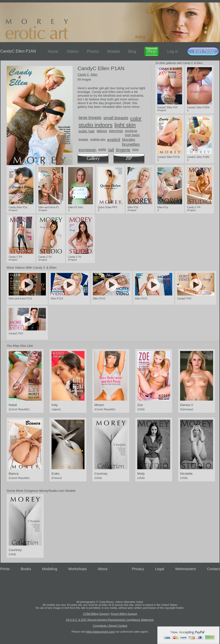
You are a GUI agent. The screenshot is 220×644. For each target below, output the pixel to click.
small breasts (116, 118)
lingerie (123, 150)
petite (102, 149)
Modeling (50, 569)
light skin (125, 125)
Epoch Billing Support (124, 614)
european (87, 150)
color (136, 118)
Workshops (77, 569)
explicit (114, 140)
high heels (132, 135)
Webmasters (186, 569)
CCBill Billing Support (96, 614)
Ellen (94, 75)
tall (111, 150)
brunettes (131, 144)
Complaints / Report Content (110, 626)
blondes (129, 139)
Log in (173, 51)
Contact (213, 569)
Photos (93, 51)
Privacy (138, 569)
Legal (160, 569)
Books (26, 569)
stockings (131, 131)
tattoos (102, 131)
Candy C (83, 75)
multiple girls (98, 139)
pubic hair (87, 131)
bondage (83, 139)
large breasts (90, 118)
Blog (132, 51)
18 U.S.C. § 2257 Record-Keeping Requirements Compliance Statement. (110, 620)
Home (53, 51)
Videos (72, 51)
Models (114, 51)
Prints (5, 569)
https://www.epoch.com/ (100, 632)
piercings (116, 131)
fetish (136, 149)
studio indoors (96, 125)
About (103, 569)
